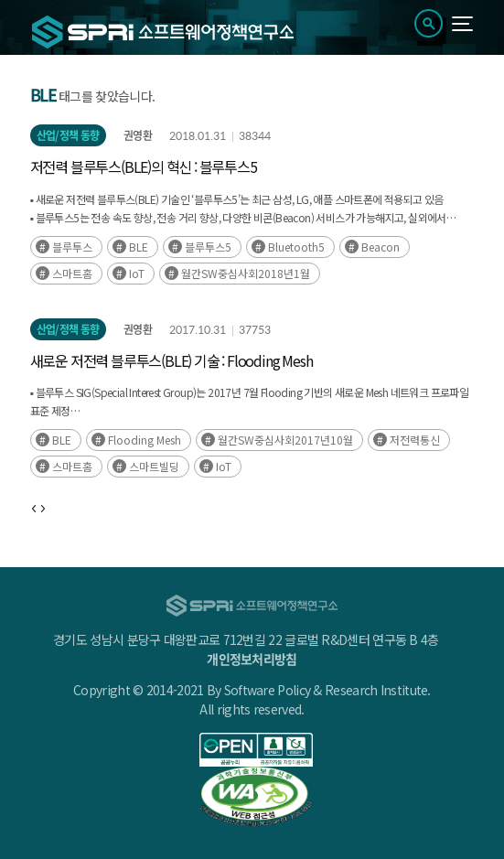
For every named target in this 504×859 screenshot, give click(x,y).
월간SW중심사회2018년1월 (246, 273)
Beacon (381, 247)
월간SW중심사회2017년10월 (285, 440)
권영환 (138, 135)
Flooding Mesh (145, 440)
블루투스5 (208, 247)
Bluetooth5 (296, 247)
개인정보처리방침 (252, 659)
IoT (137, 273)
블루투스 (72, 247)
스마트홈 (72, 273)
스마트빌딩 (154, 466)
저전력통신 (415, 440)
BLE (139, 247)
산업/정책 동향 (68, 135)
